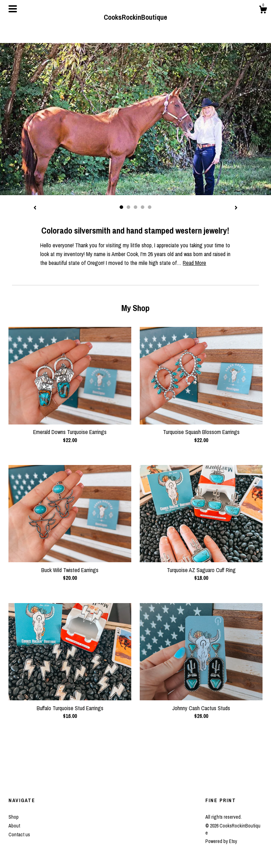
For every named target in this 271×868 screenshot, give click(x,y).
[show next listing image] (236, 208)
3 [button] (135, 207)
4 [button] (143, 207)
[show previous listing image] (35, 208)
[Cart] (263, 11)
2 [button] (128, 207)
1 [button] (121, 207)
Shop (14, 817)
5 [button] (150, 207)
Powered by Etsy (221, 841)
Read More (194, 263)
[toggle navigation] (13, 9)
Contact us (19, 835)
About (14, 826)
